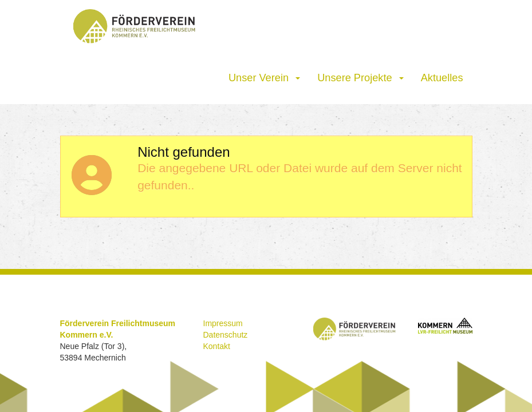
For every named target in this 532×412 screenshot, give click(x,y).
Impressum (223, 323)
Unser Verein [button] (264, 78)
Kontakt (217, 346)
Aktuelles (442, 78)
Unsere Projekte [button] (360, 78)
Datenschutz (226, 335)
